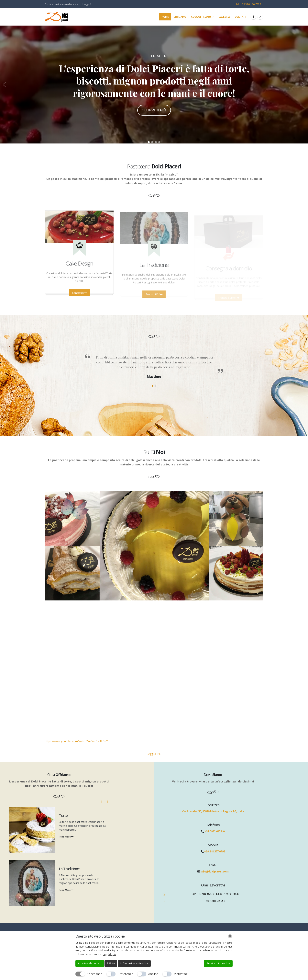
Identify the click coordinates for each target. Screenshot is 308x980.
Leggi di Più (154, 754)
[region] (154, 85)
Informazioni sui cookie (134, 963)
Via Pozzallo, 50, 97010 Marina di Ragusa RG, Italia (213, 811)
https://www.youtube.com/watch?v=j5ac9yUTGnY (76, 741)
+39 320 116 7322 (251, 4)
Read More (66, 837)
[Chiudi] (230, 936)
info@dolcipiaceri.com (215, 871)
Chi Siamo (180, 17)
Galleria (224, 17)
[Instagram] (260, 17)
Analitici (153, 974)
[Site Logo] (56, 17)
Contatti (241, 17)
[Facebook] (253, 17)
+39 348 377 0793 (214, 851)
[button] (4, 85)
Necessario (94, 974)
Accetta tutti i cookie (218, 963)
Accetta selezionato (90, 963)
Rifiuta (111, 963)
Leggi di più (109, 954)
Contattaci (79, 298)
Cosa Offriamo (201, 17)
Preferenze (125, 974)
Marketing (180, 974)
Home (165, 17)
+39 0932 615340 (215, 831)
